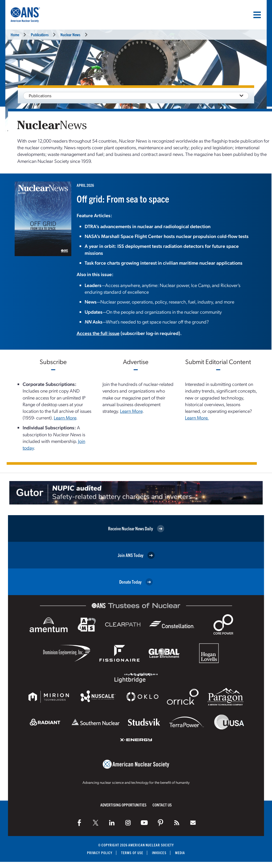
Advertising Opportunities (123, 805)
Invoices (159, 853)
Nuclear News (70, 35)
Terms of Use (132, 853)
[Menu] (257, 15)
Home (15, 35)
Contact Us (162, 805)
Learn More (65, 417)
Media (180, 853)
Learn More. (197, 417)
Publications (40, 35)
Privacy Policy (100, 853)
